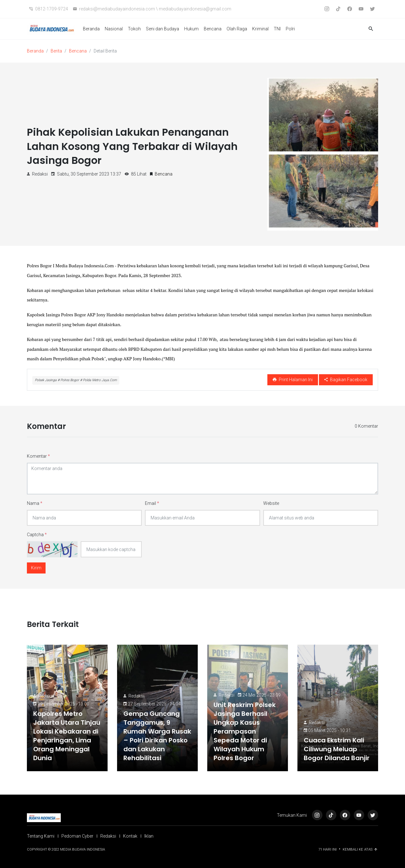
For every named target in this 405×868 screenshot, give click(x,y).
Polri (290, 29)
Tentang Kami (41, 836)
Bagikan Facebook (346, 380)
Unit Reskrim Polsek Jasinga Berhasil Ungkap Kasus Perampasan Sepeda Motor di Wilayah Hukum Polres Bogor (245, 731)
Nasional (114, 29)
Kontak (130, 836)
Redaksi (46, 696)
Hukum (191, 29)
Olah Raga (237, 29)
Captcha (37, 535)
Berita (56, 51)
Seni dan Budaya (162, 29)
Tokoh (134, 29)
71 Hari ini (328, 849)
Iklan (149, 836)
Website (271, 503)
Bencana (213, 29)
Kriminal (260, 29)
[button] (371, 29)
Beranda (91, 29)
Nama (35, 503)
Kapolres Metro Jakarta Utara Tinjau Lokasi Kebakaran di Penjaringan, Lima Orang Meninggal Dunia (67, 736)
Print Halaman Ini (293, 380)
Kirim (36, 568)
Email (152, 503)
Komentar (38, 456)
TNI (277, 29)
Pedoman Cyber (77, 836)
